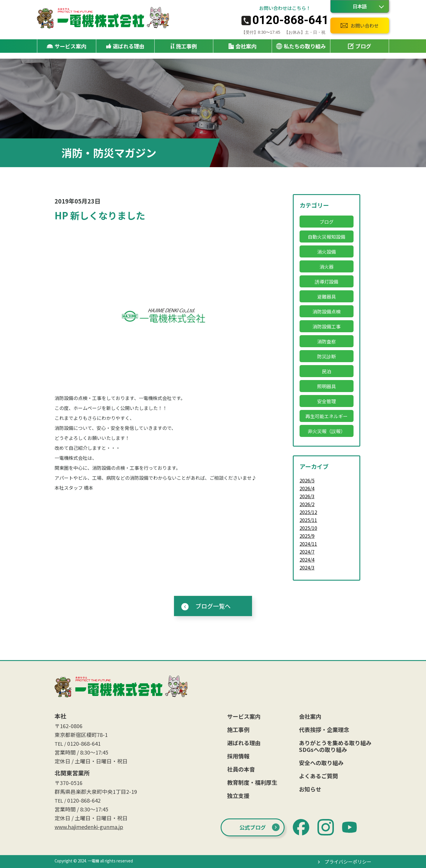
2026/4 (307, 488)
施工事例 (184, 46)
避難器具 (327, 296)
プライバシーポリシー (348, 862)
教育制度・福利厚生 (252, 782)
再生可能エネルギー (327, 416)
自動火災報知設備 (327, 237)
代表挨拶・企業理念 (324, 729)
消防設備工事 (327, 326)
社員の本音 (241, 769)
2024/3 (307, 567)
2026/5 (307, 480)
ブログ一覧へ (213, 606)
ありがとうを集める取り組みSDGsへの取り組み (335, 746)
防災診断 (327, 356)
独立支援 (238, 795)
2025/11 (308, 520)
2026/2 (307, 504)
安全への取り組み (321, 763)
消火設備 (327, 252)
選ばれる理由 (125, 46)
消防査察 (327, 341)
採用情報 (238, 756)
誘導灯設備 (327, 282)
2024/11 (308, 544)
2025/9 (307, 536)
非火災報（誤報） (327, 431)
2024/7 (307, 552)
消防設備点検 (327, 311)
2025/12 (308, 512)
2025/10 (308, 528)
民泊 (327, 371)
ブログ (360, 46)
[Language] (360, 6)
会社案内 (310, 716)
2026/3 (307, 496)
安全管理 (327, 401)
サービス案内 (244, 716)
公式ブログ (253, 827)
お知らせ (310, 789)
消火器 (327, 267)
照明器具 (327, 386)
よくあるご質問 (318, 776)
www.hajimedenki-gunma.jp (89, 827)
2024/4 (307, 560)
